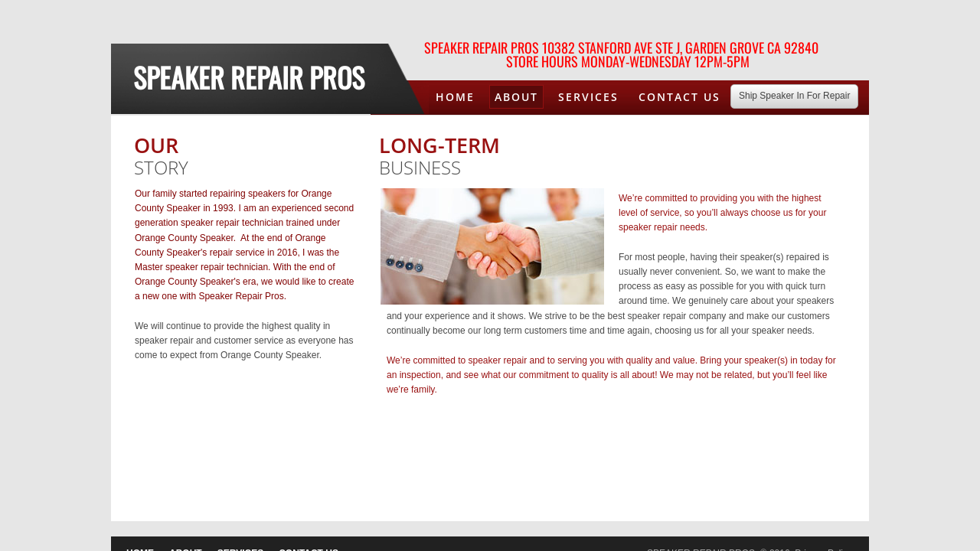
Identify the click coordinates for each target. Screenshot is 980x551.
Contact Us (679, 97)
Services (588, 97)
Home (455, 97)
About (516, 97)
